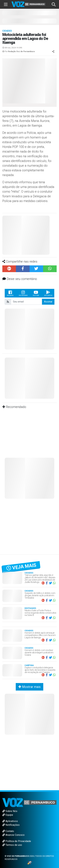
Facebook (10, 293)
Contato (8, 831)
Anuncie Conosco (13, 835)
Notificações (11, 825)
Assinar (48, 302)
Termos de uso (12, 845)
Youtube (36, 293)
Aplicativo (48, 293)
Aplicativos (10, 821)
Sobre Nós (10, 811)
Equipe (8, 815)
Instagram (23, 293)
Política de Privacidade (17, 841)
